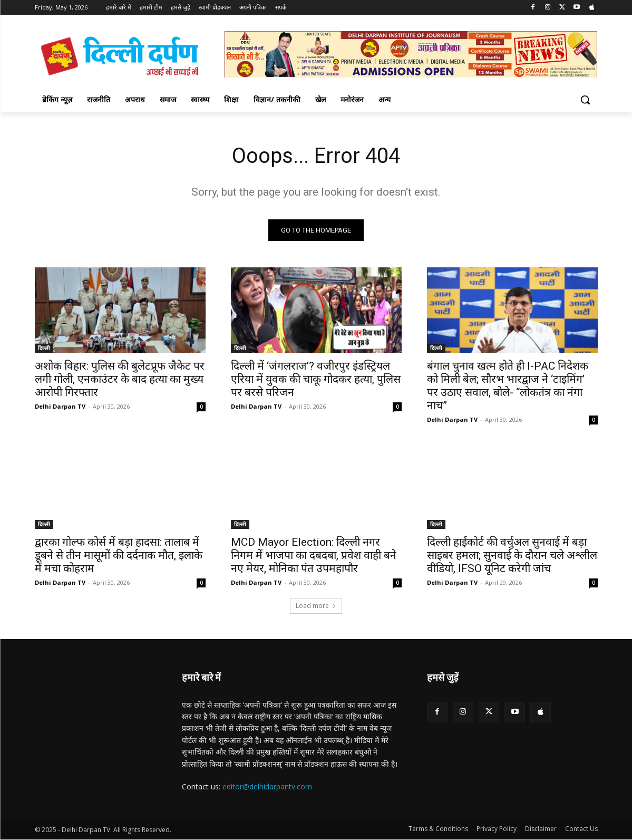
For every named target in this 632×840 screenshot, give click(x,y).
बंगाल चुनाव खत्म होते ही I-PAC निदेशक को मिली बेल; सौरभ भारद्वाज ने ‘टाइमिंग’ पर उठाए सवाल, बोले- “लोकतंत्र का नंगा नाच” (508, 386)
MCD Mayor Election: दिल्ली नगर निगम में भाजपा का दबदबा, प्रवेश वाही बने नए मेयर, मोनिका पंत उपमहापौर (314, 555)
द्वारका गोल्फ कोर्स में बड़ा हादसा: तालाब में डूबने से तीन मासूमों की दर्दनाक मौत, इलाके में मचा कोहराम (119, 555)
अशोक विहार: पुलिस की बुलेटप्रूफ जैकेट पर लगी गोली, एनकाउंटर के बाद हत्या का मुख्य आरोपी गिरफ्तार (120, 379)
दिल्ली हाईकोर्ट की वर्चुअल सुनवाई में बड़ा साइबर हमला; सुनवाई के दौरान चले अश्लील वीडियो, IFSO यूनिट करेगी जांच (512, 555)
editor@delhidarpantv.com (267, 786)
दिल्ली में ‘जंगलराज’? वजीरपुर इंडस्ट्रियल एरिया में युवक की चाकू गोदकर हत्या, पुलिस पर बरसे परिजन (316, 379)
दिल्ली (44, 348)
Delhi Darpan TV (60, 406)
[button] (585, 100)
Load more (316, 606)
